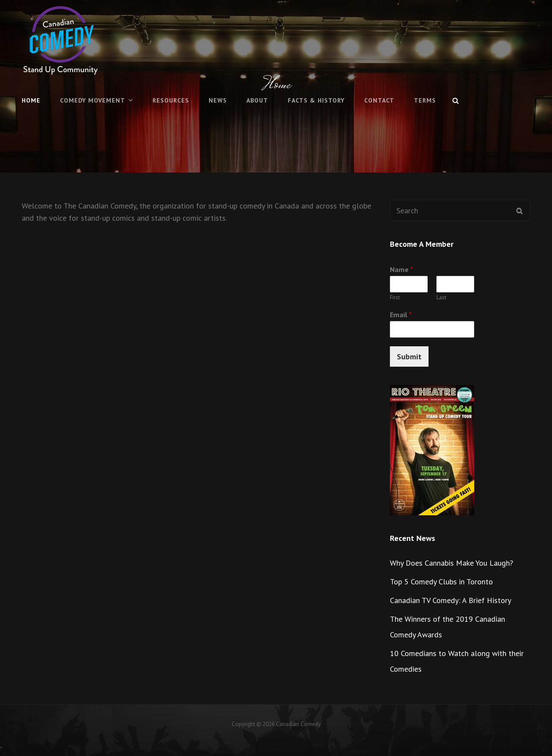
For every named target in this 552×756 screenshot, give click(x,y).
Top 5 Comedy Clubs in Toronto (441, 582)
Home (31, 100)
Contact (379, 100)
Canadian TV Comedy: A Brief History (451, 600)
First (395, 298)
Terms (425, 100)
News (218, 100)
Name (401, 269)
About (257, 100)
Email (401, 315)
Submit (409, 356)
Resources (171, 100)
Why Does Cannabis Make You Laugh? (452, 563)
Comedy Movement (93, 100)
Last (441, 298)
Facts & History (316, 100)
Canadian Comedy (298, 724)
